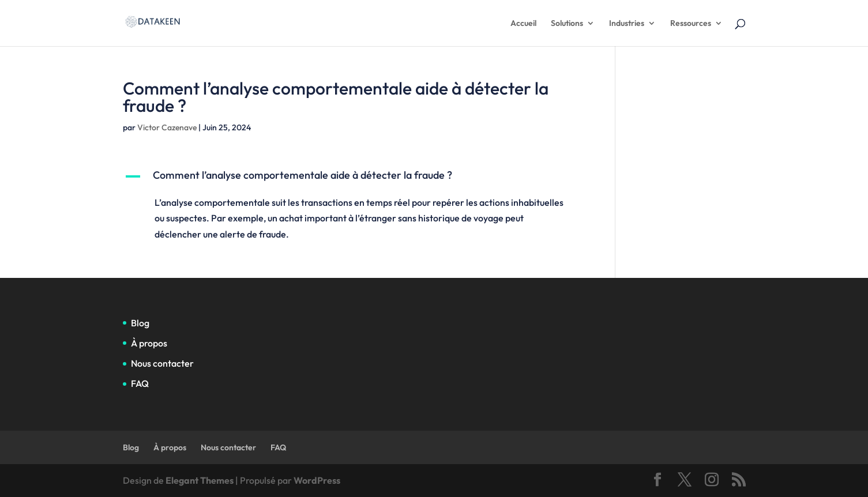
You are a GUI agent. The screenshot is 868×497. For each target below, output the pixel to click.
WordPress (317, 480)
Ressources (691, 24)
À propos (149, 343)
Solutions (567, 24)
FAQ (140, 383)
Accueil (523, 24)
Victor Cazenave (167, 127)
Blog (140, 323)
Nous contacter (162, 363)
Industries (627, 24)
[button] (352, 178)
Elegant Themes (200, 480)
